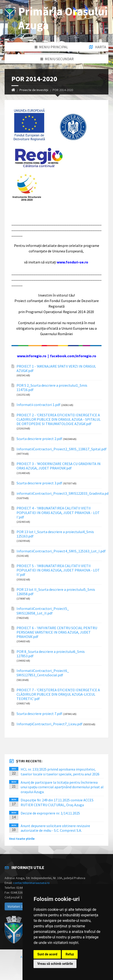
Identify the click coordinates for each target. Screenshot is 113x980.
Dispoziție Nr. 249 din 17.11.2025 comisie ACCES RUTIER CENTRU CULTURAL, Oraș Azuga (57, 802)
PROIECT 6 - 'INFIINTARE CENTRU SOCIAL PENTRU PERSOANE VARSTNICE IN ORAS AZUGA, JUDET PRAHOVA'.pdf (57, 632)
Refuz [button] (70, 954)
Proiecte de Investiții (34, 90)
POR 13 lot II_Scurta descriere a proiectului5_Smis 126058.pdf (56, 592)
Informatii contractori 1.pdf (38, 405)
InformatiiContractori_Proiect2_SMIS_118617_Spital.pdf (62, 449)
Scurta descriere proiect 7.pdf (39, 714)
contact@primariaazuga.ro (31, 883)
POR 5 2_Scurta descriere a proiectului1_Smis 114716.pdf (52, 388)
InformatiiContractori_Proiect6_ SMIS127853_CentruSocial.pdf (43, 673)
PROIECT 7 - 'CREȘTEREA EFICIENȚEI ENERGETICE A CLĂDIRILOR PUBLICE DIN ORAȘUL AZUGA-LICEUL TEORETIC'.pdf (58, 694)
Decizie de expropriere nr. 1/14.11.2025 (50, 813)
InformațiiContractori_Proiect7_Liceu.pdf (49, 724)
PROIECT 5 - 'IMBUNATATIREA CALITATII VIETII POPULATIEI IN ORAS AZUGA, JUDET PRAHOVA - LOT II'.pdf (58, 570)
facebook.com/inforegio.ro (73, 356)
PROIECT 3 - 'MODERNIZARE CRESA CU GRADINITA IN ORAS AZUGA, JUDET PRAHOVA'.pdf (59, 466)
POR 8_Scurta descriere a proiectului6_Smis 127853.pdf (51, 654)
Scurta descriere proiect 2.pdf (39, 439)
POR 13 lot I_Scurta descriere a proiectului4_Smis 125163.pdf (55, 534)
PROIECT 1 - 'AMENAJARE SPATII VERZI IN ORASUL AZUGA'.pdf (56, 369)
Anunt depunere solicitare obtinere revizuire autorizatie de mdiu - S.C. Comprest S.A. (55, 828)
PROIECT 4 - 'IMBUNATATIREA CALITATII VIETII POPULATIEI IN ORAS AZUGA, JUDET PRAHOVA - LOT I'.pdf (58, 513)
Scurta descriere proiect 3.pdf (39, 483)
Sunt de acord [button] (47, 954)
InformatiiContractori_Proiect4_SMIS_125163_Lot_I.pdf (61, 551)
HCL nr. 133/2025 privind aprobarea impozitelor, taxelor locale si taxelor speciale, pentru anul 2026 (60, 772)
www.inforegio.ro (32, 356)
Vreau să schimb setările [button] (55, 964)
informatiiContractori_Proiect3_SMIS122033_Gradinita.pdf (63, 493)
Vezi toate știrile (22, 839)
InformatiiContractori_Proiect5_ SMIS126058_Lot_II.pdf (43, 611)
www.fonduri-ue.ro (72, 262)
